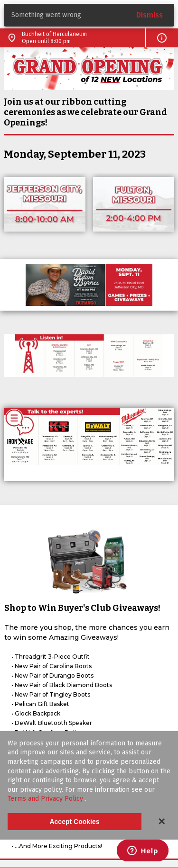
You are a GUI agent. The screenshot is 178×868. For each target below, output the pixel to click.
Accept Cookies (74, 822)
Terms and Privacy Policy (46, 799)
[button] (162, 38)
